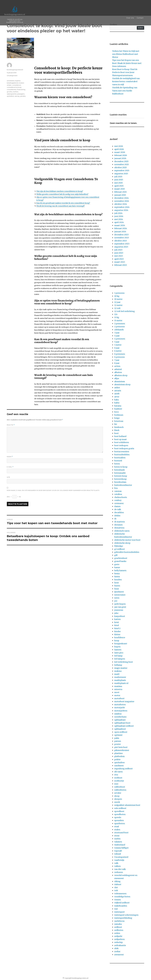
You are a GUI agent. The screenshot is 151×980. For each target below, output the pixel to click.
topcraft (118, 851)
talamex (118, 842)
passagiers (21, 94)
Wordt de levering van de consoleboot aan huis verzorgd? (61, 206)
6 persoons (119, 357)
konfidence (120, 637)
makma (118, 671)
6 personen (120, 354)
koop (117, 641)
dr (115, 519)
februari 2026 (121, 155)
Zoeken (140, 28)
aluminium (120, 381)
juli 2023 (118, 250)
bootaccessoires (122, 452)
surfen (117, 839)
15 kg (117, 317)
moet (117, 692)
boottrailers (120, 458)
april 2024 (119, 222)
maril (117, 674)
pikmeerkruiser (122, 750)
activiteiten (11, 81)
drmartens (119, 528)
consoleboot (16, 85)
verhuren (119, 872)
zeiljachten (119, 939)
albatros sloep (121, 375)
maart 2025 (120, 189)
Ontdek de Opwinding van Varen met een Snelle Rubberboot (125, 91)
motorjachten (121, 711)
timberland (120, 845)
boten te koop (121, 467)
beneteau (119, 421)
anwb (117, 394)
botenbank (119, 470)
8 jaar (117, 363)
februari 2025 (120, 192)
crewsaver (119, 503)
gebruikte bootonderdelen (127, 552)
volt (116, 890)
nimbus (118, 714)
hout (117, 583)
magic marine (121, 668)
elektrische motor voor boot (127, 540)
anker (117, 388)
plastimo (118, 753)
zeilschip (118, 942)
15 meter (118, 320)
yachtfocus (119, 921)
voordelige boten (122, 897)
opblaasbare (120, 720)
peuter (117, 744)
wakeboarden (121, 906)
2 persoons (119, 327)
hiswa (117, 577)
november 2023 (122, 238)
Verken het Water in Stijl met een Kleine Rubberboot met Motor (126, 54)
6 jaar (117, 348)
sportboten (120, 823)
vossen (118, 900)
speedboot (119, 811)
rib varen (118, 772)
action (117, 366)
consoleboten (12, 89)
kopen (117, 647)
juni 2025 (119, 180)
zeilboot (118, 927)
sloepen (118, 799)
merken (16, 92)
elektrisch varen (122, 531)
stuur (117, 836)
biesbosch (119, 427)
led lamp (118, 656)
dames (117, 506)
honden (118, 580)
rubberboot (120, 787)
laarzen (118, 650)
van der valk (120, 869)
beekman (119, 415)
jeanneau (119, 610)
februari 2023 (121, 265)
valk (116, 863)
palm (117, 738)
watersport (119, 912)
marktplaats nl (121, 683)
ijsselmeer (119, 592)
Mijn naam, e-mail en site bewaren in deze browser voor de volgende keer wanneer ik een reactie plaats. (53, 490)
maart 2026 (120, 152)
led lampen (120, 659)
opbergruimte (12, 94)
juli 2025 (118, 177)
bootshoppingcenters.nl (15, 14)
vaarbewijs (119, 860)
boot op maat (120, 439)
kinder (117, 631)
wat (116, 909)
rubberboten (120, 790)
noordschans (120, 717)
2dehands (119, 330)
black (117, 430)
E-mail (10, 467)
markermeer (120, 677)
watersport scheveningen (126, 915)
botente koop (121, 476)
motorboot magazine (124, 701)
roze (116, 784)
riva (116, 775)
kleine (117, 634)
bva (116, 488)
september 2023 (122, 244)
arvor (117, 397)
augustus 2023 (121, 247)
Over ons (132, 18)
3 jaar (117, 333)
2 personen (120, 324)
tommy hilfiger (121, 848)
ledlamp (118, 665)
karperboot (120, 616)
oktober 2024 (121, 204)
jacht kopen (120, 604)
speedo (118, 817)
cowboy (118, 500)
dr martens (120, 522)
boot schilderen (122, 442)
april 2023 (119, 259)
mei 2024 (119, 219)
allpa (117, 378)
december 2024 (121, 198)
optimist (118, 735)
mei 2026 (119, 146)
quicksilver (10, 96)
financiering (21, 89)
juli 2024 (118, 213)
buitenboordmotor (123, 485)
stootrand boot (121, 833)
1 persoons (119, 293)
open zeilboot (121, 732)
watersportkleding (123, 918)
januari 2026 (120, 158)
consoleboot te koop (14, 87)
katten (117, 619)
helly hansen (120, 570)
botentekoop (120, 479)
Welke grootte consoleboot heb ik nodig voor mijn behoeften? (62, 194)
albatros (118, 372)
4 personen (120, 339)
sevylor (118, 793)
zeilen (117, 933)
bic (116, 424)
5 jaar (117, 342)
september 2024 (122, 207)
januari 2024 (120, 232)
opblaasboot (120, 729)
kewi (117, 622)
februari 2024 (121, 228)
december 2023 (121, 235)
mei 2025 (118, 183)
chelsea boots (121, 497)
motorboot (119, 698)
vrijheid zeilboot (122, 903)
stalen (117, 830)
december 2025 (121, 161)
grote (117, 564)
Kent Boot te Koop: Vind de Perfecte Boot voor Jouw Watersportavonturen (125, 72)
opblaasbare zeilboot (124, 726)
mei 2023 (119, 256)
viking (117, 881)
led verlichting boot (124, 662)
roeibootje (119, 781)
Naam (10, 457)
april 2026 (119, 149)
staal (117, 826)
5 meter (118, 345)
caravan (118, 491)
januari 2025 (120, 195)
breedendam (120, 482)
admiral (118, 369)
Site (8, 477)
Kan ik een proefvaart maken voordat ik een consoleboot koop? (63, 203)
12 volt (117, 308)
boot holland (120, 436)
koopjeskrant (121, 644)
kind (117, 625)
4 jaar (117, 336)
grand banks (120, 561)
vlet (116, 887)
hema (117, 573)
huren (117, 586)
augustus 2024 (121, 210)
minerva (118, 689)
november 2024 (122, 201)
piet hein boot (121, 747)
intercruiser (120, 595)
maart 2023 (120, 262)
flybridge (119, 546)
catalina (118, 494)
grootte (9, 92)
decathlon (119, 512)
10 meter (118, 299)
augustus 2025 (121, 174)
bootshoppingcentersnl (15, 70)
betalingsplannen (13, 83)
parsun (118, 741)
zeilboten (119, 930)
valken (117, 866)
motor (117, 695)
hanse (117, 567)
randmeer (119, 766)
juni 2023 (119, 253)
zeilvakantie (120, 945)
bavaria (118, 406)
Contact (141, 18)
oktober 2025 (120, 167)
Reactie (11, 425)
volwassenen (120, 894)
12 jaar (117, 302)
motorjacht (120, 708)
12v (116, 314)
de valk (118, 509)
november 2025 (122, 164)
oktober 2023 (121, 241)
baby (117, 400)
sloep (117, 796)
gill (116, 555)
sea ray (17, 96)
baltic (117, 403)
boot (116, 433)
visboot (118, 884)
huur (117, 589)
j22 (116, 601)
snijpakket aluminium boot (127, 805)
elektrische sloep (122, 543)
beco (117, 412)
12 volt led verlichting (125, 311)
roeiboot (118, 778)
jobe (116, 613)
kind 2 (117, 628)
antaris (118, 391)
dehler (117, 516)
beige (117, 418)
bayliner (18, 81)
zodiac (117, 951)
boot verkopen (121, 445)
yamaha (23, 96)
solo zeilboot (120, 808)
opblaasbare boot (122, 723)
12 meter (118, 305)
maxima (118, 686)
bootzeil (118, 461)
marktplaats (120, 680)
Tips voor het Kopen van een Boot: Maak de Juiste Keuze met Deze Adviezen (127, 63)
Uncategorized (12, 76)
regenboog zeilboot (123, 769)
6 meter (118, 351)
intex (117, 598)
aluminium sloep (122, 384)
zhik (116, 948)
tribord (118, 854)
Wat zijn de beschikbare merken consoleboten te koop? (60, 191)
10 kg (117, 296)
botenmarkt (120, 473)
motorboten (120, 705)
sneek (117, 802)
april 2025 (119, 186)
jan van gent (120, 607)
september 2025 (122, 171)
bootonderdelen (122, 455)
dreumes (118, 525)
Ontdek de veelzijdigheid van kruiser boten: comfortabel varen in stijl (126, 81)
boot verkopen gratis (124, 448)
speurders (119, 820)
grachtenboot (121, 558)
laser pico (119, 653)
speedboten (120, 814)
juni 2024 (119, 216)
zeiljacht (118, 936)
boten (117, 464)
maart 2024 (120, 225)
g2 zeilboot (120, 549)
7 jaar (117, 360)
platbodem (119, 756)
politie (117, 759)
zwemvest (119, 955)
